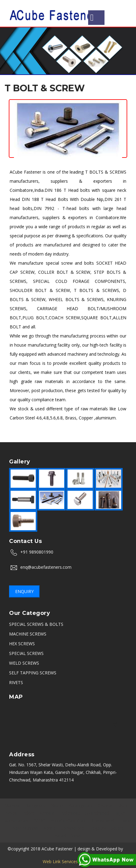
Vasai (76, 836)
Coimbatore (72, 828)
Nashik (57, 805)
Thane (125, 821)
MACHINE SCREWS (28, 634)
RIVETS (16, 682)
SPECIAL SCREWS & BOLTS (36, 624)
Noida (11, 813)
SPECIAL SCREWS (26, 653)
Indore (28, 813)
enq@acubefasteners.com (46, 567)
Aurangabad (81, 805)
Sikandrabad (97, 813)
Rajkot (121, 813)
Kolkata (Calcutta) (68, 821)
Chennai (105, 805)
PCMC (39, 821)
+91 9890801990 (37, 552)
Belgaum (98, 828)
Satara (118, 828)
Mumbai (13, 805)
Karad (61, 836)
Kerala (50, 828)
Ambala (47, 813)
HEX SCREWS (22, 644)
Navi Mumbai (25, 828)
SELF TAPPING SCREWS (33, 673)
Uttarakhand (102, 821)
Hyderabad (70, 813)
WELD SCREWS (24, 663)
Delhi (123, 805)
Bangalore (36, 805)
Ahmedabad (17, 821)
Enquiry (24, 591)
